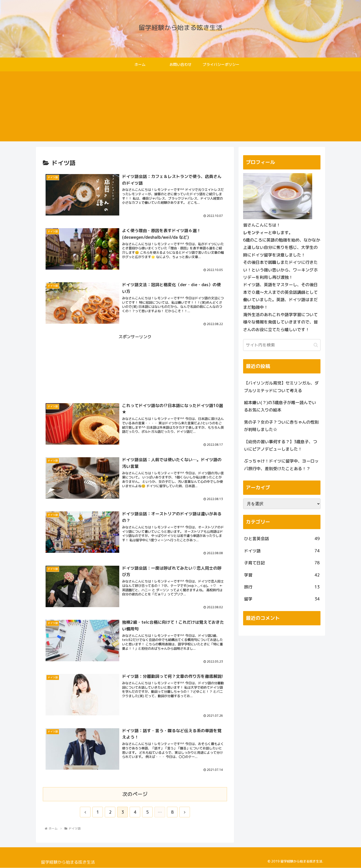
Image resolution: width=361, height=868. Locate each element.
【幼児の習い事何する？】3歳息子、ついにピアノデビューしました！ (281, 445)
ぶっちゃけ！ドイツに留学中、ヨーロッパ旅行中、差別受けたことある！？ (281, 465)
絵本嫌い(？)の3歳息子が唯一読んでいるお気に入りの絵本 (280, 406)
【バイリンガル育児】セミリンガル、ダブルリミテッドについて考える (281, 387)
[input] (282, 345)
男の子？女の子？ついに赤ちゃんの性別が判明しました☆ (281, 426)
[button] (316, 345)
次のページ (135, 794)
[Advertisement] (180, 109)
